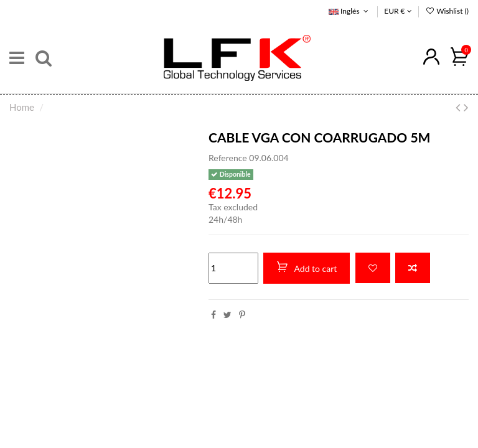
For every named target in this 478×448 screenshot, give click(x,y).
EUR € (398, 11)
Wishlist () (447, 11)
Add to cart (307, 268)
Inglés (350, 11)
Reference (228, 158)
